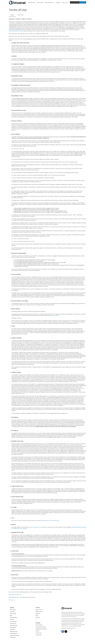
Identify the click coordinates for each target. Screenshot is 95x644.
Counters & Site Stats (14, 635)
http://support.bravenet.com (15, 595)
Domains (58, 3)
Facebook (38, 618)
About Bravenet (39, 625)
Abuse (37, 616)
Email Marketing (49, 3)
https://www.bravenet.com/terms (16, 31)
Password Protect (14, 625)
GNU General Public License (36, 527)
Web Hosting (32, 3)
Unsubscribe (56, 315)
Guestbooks (12, 629)
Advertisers (38, 614)
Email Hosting (13, 614)
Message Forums (14, 631)
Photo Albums (13, 627)
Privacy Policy (39, 635)
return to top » (12, 600)
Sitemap (37, 631)
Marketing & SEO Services (41, 629)
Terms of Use (39, 633)
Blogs (11, 616)
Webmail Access (39, 612)
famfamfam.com (46, 521)
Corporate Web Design (41, 627)
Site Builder (40, 3)
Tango (57, 521)
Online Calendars (13, 633)
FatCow (52, 521)
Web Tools (65, 3)
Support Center (39, 610)
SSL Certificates (13, 621)
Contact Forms (13, 623)
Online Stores (13, 637)
